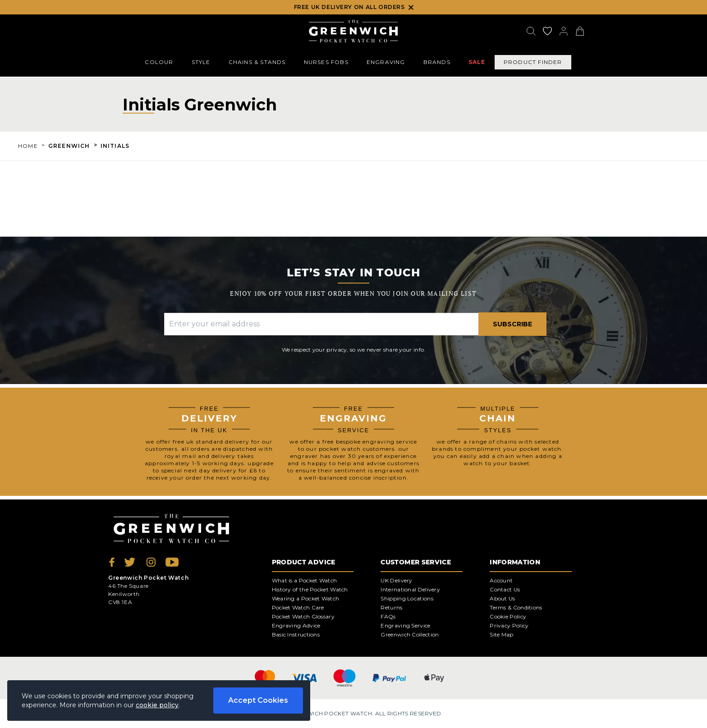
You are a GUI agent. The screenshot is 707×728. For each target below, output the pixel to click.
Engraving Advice (296, 625)
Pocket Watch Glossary (303, 616)
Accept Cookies (258, 700)
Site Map (501, 634)
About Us (502, 598)
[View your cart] (580, 31)
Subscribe (512, 324)
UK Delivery (396, 580)
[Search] (531, 31)
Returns (391, 607)
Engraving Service (405, 625)
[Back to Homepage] (353, 31)
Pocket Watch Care (298, 607)
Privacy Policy (509, 625)
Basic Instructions (296, 634)
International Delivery (410, 589)
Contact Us (505, 589)
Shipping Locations (407, 598)
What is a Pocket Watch (305, 580)
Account (501, 580)
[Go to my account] (547, 31)
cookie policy (157, 705)
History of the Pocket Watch (310, 589)
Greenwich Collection (410, 634)
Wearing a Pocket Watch (306, 598)
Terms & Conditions (516, 607)
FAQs (388, 616)
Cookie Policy (508, 616)
